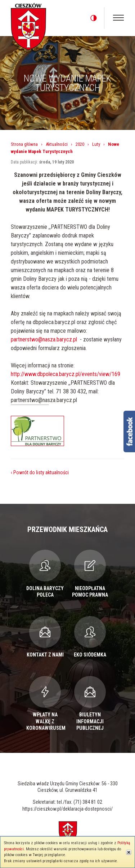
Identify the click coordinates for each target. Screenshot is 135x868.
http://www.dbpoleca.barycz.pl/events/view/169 (66, 374)
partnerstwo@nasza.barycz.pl (44, 339)
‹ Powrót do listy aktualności (40, 472)
